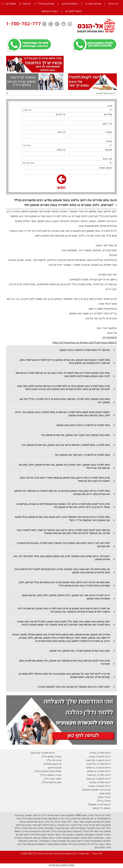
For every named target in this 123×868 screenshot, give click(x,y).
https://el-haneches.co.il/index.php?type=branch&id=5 (85, 343)
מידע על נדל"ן (54, 760)
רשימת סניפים (70, 4)
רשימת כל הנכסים (102, 808)
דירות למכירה (103, 775)
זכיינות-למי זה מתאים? (99, 805)
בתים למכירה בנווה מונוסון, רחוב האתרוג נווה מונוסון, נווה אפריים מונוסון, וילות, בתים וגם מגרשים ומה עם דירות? (64, 466)
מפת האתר (61, 860)
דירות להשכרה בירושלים (98, 768)
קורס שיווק (105, 793)
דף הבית (113, 4)
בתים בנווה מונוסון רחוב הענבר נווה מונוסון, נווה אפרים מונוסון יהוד (75, 435)
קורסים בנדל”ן (46, 4)
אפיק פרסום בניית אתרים (61, 865)
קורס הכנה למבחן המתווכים (96, 790)
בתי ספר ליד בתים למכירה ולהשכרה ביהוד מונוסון (85, 350)
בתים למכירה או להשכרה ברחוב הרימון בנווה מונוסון (83, 425)
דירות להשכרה (103, 779)
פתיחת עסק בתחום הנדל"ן (48, 771)
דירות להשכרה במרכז (100, 757)
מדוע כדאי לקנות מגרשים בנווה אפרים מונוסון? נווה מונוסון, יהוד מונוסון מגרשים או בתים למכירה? (65, 662)
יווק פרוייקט (54, 768)
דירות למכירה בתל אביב (99, 764)
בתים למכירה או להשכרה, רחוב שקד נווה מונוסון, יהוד (82, 455)
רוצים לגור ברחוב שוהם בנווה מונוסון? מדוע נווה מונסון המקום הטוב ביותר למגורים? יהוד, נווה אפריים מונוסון (62, 558)
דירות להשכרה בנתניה (99, 786)
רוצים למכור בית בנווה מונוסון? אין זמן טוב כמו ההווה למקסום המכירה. (74, 687)
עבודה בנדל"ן (104, 801)
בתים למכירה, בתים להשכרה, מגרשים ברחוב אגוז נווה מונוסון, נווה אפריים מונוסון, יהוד (66, 445)
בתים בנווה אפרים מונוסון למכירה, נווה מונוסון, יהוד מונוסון (80, 651)
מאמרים (11, 4)
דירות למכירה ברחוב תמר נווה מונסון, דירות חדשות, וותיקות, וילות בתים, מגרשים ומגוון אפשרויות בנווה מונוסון (66, 597)
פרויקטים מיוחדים (53, 764)
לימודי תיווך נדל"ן (53, 779)
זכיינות (27, 4)
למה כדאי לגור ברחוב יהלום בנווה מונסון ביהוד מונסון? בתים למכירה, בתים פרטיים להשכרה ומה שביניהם (63, 545)
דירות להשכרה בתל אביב (98, 760)
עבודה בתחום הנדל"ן (51, 775)
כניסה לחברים (74, 11)
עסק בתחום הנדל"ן (52, 782)
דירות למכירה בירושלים (99, 771)
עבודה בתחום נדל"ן (52, 757)
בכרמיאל (92, 775)
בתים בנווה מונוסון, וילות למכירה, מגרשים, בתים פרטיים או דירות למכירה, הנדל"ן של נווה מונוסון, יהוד (65, 401)
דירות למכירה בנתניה (100, 782)
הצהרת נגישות (50, 11)
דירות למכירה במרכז (100, 753)
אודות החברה (93, 4)
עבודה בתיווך (104, 797)
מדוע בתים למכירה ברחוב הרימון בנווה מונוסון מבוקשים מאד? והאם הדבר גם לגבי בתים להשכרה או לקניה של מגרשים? (65, 479)
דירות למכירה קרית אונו (43, 753)
